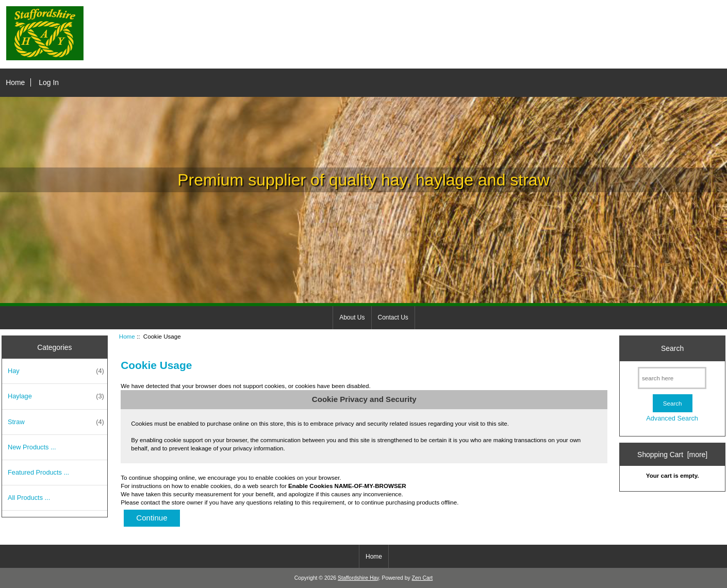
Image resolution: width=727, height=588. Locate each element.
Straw (56, 422)
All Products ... (29, 498)
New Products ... (32, 447)
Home (15, 82)
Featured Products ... (38, 472)
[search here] (672, 378)
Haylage (56, 396)
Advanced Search (672, 418)
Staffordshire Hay (358, 578)
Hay (56, 371)
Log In (49, 82)
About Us (352, 317)
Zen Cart (423, 578)
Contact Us (393, 317)
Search (672, 348)
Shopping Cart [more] (672, 455)
